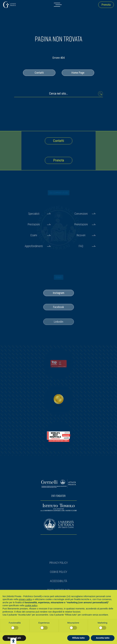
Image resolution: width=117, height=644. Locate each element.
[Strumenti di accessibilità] (13, 641)
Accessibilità (58, 581)
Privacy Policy (59, 563)
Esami (34, 235)
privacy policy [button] (26, 599)
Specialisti (34, 214)
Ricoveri (81, 235)
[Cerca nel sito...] (58, 94)
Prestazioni (34, 224)
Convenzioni (81, 214)
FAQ (81, 246)
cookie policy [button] (31, 605)
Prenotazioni (81, 224)
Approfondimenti (34, 246)
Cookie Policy (58, 572)
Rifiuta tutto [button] (78, 638)
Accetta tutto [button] (103, 638)
